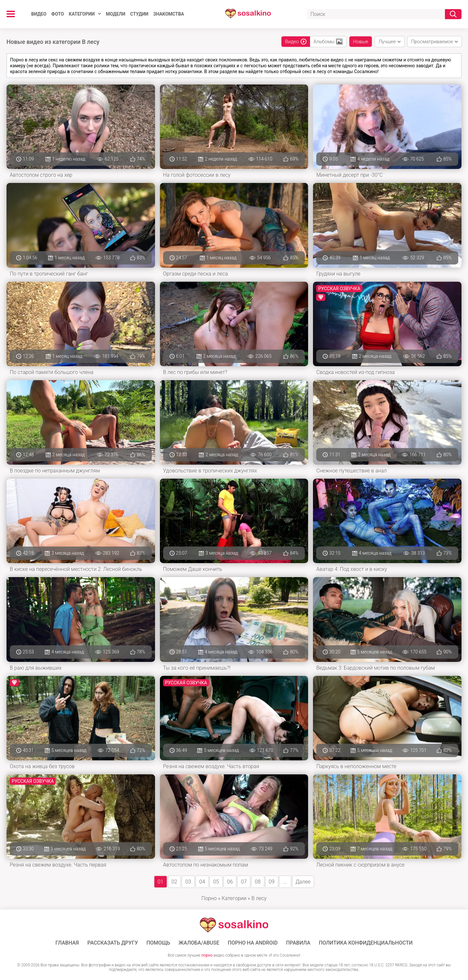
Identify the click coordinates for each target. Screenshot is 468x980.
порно (207, 955)
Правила (298, 943)
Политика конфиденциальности (366, 943)
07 (244, 882)
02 (175, 882)
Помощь (158, 943)
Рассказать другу (113, 943)
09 (272, 882)
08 (258, 882)
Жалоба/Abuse (199, 943)
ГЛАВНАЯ (67, 943)
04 (202, 882)
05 (216, 882)
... (285, 882)
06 (230, 882)
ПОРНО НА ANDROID (253, 943)
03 (188, 882)
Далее (303, 882)
